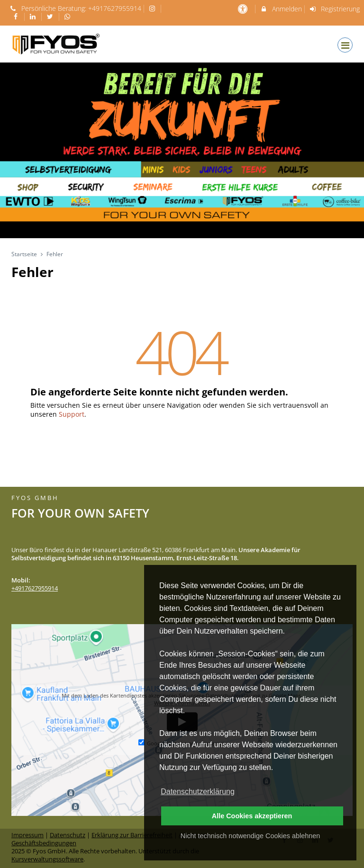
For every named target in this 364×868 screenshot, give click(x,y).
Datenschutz (68, 835)
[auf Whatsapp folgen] (69, 16)
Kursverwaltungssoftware (47, 859)
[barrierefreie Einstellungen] (243, 9)
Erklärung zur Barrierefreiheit (132, 835)
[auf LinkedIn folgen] (34, 16)
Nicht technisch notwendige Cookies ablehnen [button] (250, 836)
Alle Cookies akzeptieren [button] (252, 816)
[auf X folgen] (51, 16)
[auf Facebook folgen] (17, 16)
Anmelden (281, 9)
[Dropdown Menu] (345, 45)
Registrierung (335, 9)
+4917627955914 (115, 8)
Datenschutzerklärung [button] (198, 792)
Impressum (27, 835)
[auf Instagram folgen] (154, 8)
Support (72, 414)
